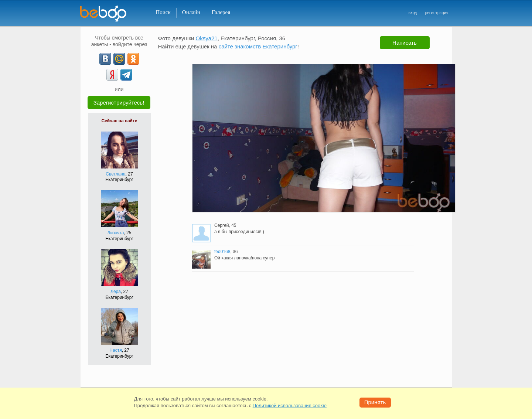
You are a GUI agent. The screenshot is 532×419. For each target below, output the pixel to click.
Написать (405, 43)
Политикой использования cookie (290, 406)
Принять (375, 402)
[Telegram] (126, 75)
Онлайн (191, 12)
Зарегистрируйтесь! (119, 103)
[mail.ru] (119, 59)
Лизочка (116, 233)
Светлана (115, 174)
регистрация (436, 13)
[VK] (105, 59)
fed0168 (222, 252)
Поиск (163, 12)
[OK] (133, 59)
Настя (115, 350)
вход (412, 13)
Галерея (221, 12)
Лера (116, 292)
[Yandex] (112, 75)
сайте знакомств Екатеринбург (258, 46)
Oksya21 (207, 38)
